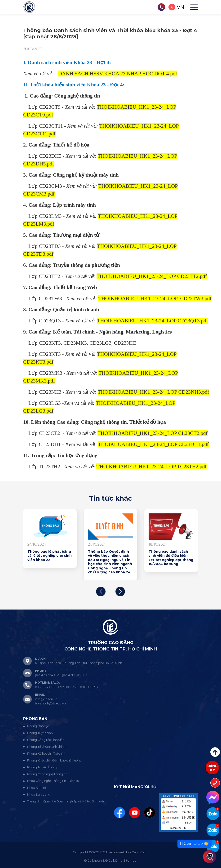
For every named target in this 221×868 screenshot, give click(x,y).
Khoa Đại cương (39, 795)
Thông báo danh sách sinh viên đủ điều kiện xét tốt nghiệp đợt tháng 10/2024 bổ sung (171, 558)
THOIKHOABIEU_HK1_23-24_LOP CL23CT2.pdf (152, 433)
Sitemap (130, 860)
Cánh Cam (140, 852)
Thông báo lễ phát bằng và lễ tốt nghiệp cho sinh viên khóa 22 (50, 556)
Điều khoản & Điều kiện (102, 860)
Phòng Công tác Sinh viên (46, 740)
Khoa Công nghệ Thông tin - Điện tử (53, 781)
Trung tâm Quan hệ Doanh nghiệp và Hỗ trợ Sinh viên (66, 801)
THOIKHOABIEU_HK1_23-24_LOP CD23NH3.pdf (153, 392)
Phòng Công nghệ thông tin (47, 774)
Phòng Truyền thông (42, 767)
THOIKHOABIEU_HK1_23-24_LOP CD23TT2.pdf (152, 276)
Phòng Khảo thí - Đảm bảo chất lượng (54, 760)
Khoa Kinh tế (37, 788)
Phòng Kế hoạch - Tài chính (47, 754)
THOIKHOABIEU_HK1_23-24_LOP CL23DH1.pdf (153, 444)
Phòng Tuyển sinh (40, 733)
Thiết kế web (116, 852)
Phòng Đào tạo (38, 726)
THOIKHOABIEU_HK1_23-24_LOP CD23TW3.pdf (155, 298)
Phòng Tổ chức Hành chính (46, 747)
